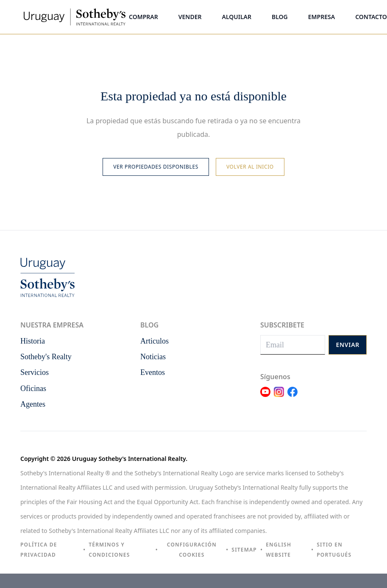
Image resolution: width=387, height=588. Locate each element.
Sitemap (244, 550)
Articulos (155, 341)
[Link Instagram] (279, 397)
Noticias (153, 357)
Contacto (371, 17)
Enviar (348, 345)
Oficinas (33, 388)
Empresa (322, 17)
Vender (190, 17)
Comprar (143, 17)
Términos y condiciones (109, 550)
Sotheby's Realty (46, 357)
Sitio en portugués (334, 550)
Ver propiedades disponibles (156, 167)
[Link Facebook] (292, 397)
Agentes (33, 404)
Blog (280, 17)
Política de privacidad (39, 550)
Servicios (35, 372)
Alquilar (237, 17)
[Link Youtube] (265, 397)
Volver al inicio (250, 167)
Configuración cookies (192, 550)
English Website (278, 550)
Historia (33, 341)
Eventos (153, 372)
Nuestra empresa (52, 325)
